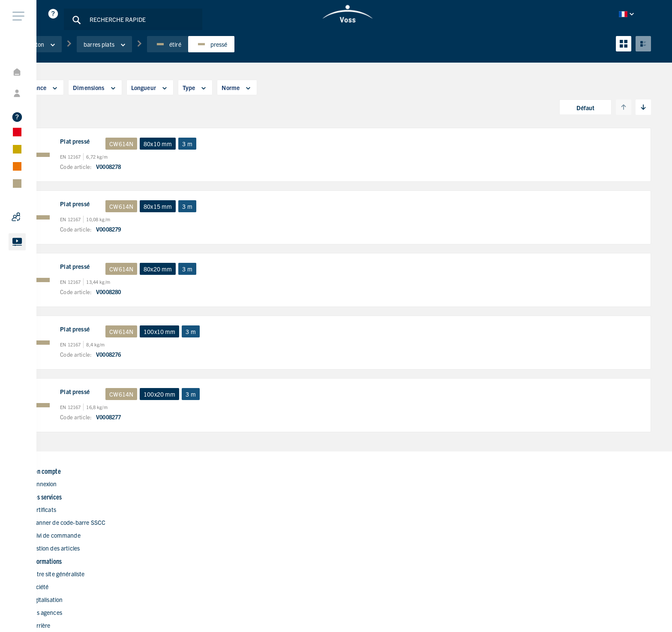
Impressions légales (611, 603)
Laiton (95, 55)
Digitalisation (376, 524)
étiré (221, 55)
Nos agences (376, 537)
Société (369, 512)
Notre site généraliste (387, 499)
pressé (264, 55)
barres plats (158, 55)
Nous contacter (380, 563)
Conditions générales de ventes (595, 615)
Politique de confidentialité (542, 603)
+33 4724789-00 (531, 512)
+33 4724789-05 (531, 525)
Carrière (370, 550)
